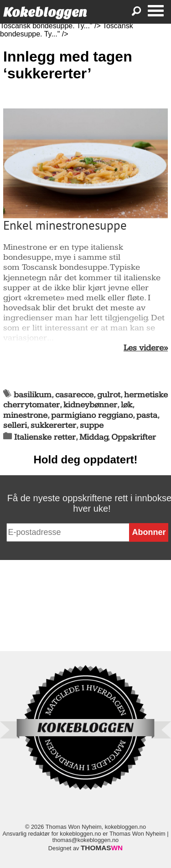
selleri (15, 425)
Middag (94, 437)
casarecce (74, 395)
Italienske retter (45, 437)
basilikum (33, 395)
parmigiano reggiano (92, 415)
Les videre (144, 348)
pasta (147, 415)
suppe (92, 425)
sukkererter (53, 425)
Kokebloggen (45, 12)
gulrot (109, 395)
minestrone (25, 415)
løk (127, 405)
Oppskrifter (134, 437)
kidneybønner (90, 405)
